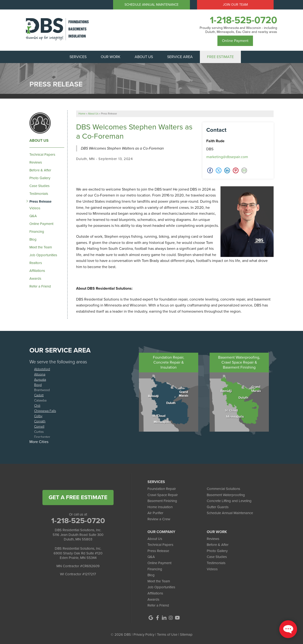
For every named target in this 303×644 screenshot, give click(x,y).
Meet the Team (41, 247)
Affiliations (37, 271)
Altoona (40, 374)
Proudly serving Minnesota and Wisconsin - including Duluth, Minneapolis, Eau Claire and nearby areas (238, 30)
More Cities (39, 442)
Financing (37, 232)
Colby (38, 416)
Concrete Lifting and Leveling (229, 501)
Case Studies (39, 186)
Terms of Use (167, 635)
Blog (33, 239)
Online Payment (235, 41)
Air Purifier (155, 513)
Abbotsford (42, 369)
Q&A (33, 216)
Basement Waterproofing (226, 495)
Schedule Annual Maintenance (151, 5)
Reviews (36, 162)
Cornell (39, 426)
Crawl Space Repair (163, 495)
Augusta (40, 379)
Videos (35, 208)
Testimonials (39, 194)
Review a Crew (159, 519)
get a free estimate (78, 497)
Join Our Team (235, 5)
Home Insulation (160, 507)
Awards (35, 279)
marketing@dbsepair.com (227, 157)
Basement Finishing (162, 501)
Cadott (39, 395)
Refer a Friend (40, 286)
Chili (37, 405)
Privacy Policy (144, 635)
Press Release (40, 201)
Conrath (40, 421)
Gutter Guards (218, 507)
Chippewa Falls (45, 411)
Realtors (36, 263)
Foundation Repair (162, 489)
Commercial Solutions (223, 489)
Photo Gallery (40, 178)
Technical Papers (42, 155)
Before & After (40, 170)
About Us (39, 141)
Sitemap (186, 635)
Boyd (38, 385)
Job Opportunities (43, 255)
